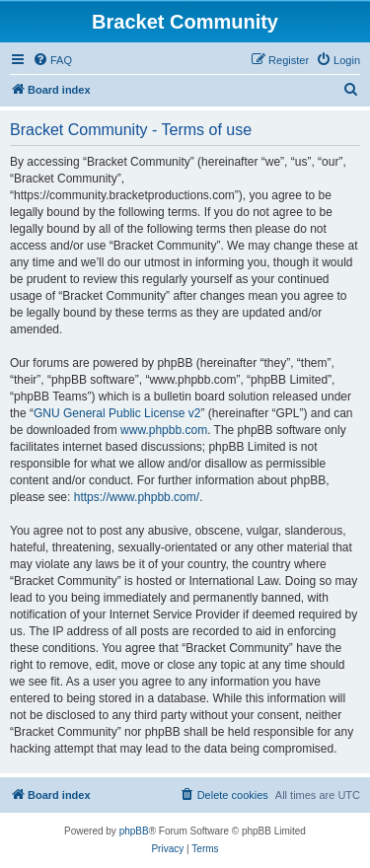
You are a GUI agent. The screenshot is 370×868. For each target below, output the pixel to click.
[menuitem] (52, 60)
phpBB (134, 831)
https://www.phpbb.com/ (137, 497)
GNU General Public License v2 (117, 413)
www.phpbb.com (164, 430)
